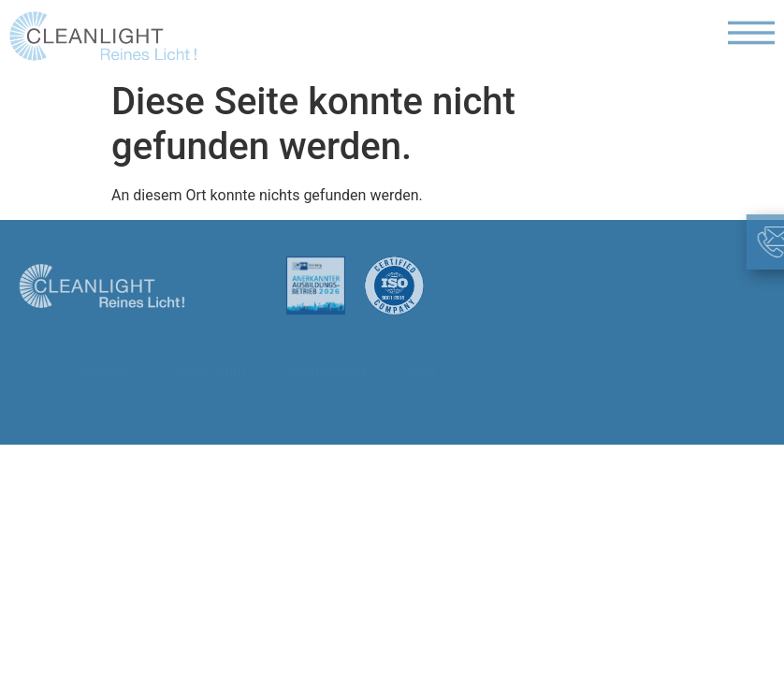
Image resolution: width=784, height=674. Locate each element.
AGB (421, 369)
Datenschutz (325, 369)
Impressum (208, 369)
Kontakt (107, 369)
